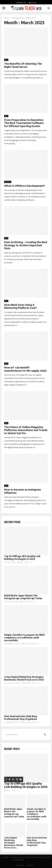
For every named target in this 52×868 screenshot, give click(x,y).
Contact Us (21, 3)
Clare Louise (11, 562)
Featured (8, 182)
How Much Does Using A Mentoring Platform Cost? (21, 306)
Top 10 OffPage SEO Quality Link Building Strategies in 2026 (22, 558)
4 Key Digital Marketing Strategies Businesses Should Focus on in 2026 (24, 678)
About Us (32, 3)
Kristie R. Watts (12, 602)
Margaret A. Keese (13, 644)
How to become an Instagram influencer (23, 491)
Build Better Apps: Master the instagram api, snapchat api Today (23, 597)
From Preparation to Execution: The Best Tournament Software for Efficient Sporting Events (24, 123)
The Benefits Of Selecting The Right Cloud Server (23, 65)
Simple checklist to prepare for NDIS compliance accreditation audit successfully (24, 638)
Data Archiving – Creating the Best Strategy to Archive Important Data (26, 245)
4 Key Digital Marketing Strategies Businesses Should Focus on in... (14, 843)
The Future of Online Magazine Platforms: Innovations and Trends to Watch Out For (26, 430)
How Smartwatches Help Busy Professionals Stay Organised (21, 718)
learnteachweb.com (31, 860)
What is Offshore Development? (25, 186)
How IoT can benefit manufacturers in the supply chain (25, 369)
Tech (6, 60)
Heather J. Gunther (14, 683)
